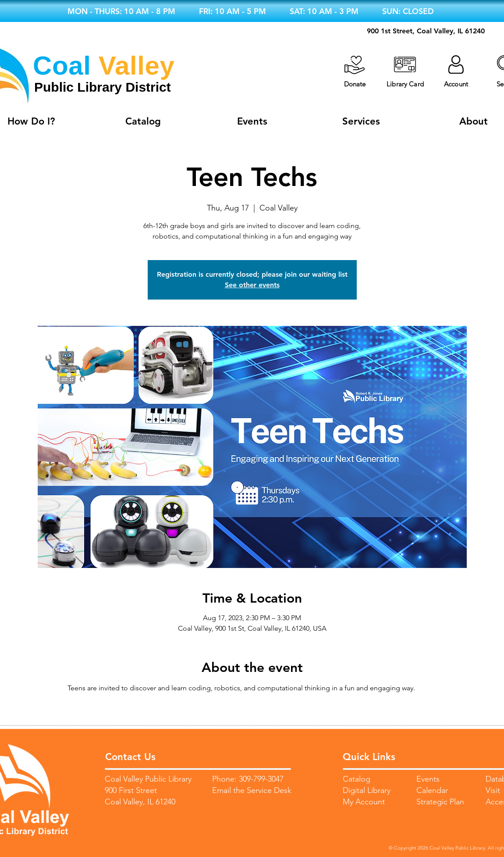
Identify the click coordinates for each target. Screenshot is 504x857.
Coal (62, 66)
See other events (252, 285)
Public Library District (103, 87)
